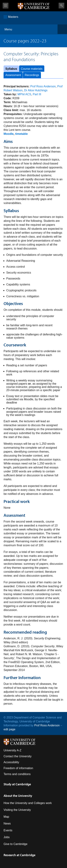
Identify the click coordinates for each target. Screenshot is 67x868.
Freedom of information (18, 768)
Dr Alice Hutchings (36, 90)
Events (8, 830)
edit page (9, 729)
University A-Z (13, 750)
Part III (37, 94)
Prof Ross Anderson (43, 86)
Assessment (13, 75)
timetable (21, 134)
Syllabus (11, 69)
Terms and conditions (17, 774)
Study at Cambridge (17, 784)
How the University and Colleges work (28, 803)
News (7, 824)
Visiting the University (17, 810)
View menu (6, 6)
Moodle (9, 134)
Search (61, 6)
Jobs (7, 837)
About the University (18, 796)
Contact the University (18, 756)
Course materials (32, 69)
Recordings (32, 75)
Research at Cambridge (19, 855)
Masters (13, 17)
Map (6, 817)
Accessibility (11, 762)
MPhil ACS (24, 94)
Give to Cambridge (15, 844)
